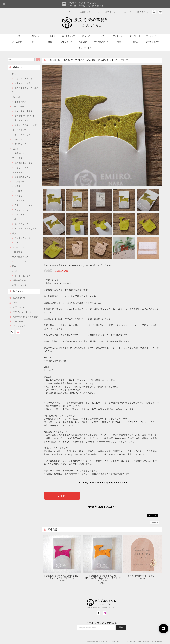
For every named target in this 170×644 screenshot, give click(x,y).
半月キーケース (22, 120)
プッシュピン (21, 215)
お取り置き (83, 42)
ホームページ (126, 12)
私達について (85, 12)
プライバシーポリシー (23, 312)
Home (72, 12)
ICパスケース (21, 144)
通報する (155, 523)
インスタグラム (143, 12)
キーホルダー (52, 36)
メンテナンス (67, 42)
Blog (97, 12)
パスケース (86, 36)
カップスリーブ (22, 210)
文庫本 (18, 186)
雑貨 (50, 42)
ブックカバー (152, 36)
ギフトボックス (85, 48)
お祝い (136, 42)
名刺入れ (35, 36)
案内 (119, 42)
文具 (34, 42)
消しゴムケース (22, 224)
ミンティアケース (23, 238)
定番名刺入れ (21, 102)
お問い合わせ (110, 12)
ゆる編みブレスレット (25, 177)
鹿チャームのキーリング (26, 125)
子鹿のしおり (21, 153)
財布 (18, 36)
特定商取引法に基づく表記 (25, 317)
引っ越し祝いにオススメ (26, 276)
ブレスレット (135, 36)
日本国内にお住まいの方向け (102, 507)
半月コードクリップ (24, 135)
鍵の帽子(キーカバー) (24, 116)
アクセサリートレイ (24, 205)
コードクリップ (69, 36)
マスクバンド (21, 262)
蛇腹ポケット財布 (23, 83)
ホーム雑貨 (17, 42)
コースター (20, 201)
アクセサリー (119, 36)
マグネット (20, 196)
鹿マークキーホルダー (25, 111)
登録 (121, 627)
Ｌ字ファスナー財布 (24, 79)
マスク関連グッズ (101, 42)
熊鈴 (17, 243)
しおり (102, 36)
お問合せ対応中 (153, 42)
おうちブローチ (22, 168)
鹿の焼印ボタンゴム (24, 163)
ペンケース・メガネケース (27, 229)
